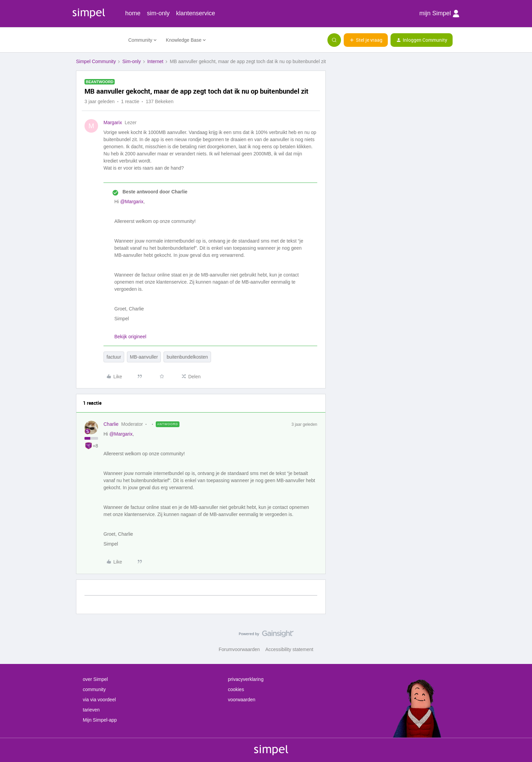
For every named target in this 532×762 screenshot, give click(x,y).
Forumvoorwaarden (239, 649)
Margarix (113, 122)
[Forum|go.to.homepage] (98, 40)
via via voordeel (99, 700)
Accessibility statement (289, 649)
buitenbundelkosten (187, 357)
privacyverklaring (246, 679)
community (94, 689)
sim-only (158, 13)
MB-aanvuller (144, 357)
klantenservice (196, 13)
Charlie (111, 424)
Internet (155, 61)
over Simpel (95, 679)
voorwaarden (242, 700)
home (133, 13)
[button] (366, 40)
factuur (114, 357)
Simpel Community (96, 61)
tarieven (91, 710)
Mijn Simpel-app (100, 720)
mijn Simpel (439, 14)
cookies (236, 689)
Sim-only (131, 61)
